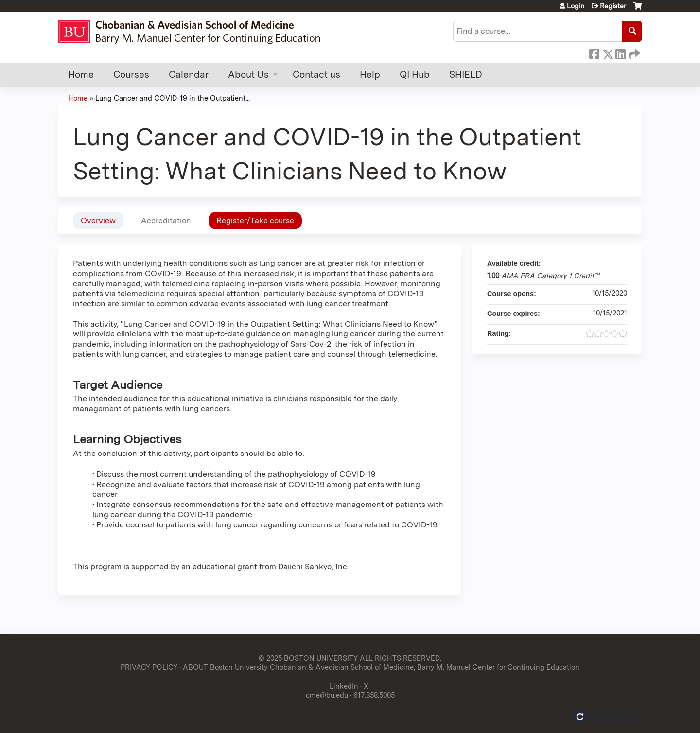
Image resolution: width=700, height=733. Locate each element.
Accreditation (166, 220)
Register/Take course (255, 220)
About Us (248, 75)
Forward (633, 52)
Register (613, 6)
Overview (98, 220)
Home (81, 75)
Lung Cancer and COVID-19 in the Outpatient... (173, 98)
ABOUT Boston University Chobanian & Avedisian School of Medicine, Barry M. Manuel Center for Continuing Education (381, 667)
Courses (131, 75)
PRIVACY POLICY (149, 667)
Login (576, 6)
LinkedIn (620, 52)
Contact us (316, 75)
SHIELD (466, 75)
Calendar (189, 75)
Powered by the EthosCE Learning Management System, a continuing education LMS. (607, 717)
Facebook (594, 52)
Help (370, 75)
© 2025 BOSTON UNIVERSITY (308, 658)
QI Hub (415, 75)
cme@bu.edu (327, 695)
